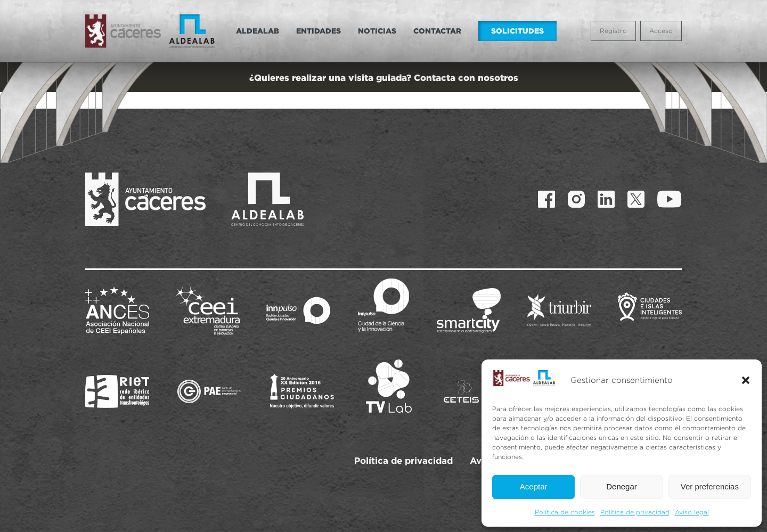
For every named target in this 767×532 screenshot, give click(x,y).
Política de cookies (565, 512)
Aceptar (534, 486)
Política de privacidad (635, 512)
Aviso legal (692, 512)
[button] (746, 380)
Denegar (622, 486)
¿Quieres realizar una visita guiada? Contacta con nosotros (384, 77)
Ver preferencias (710, 486)
